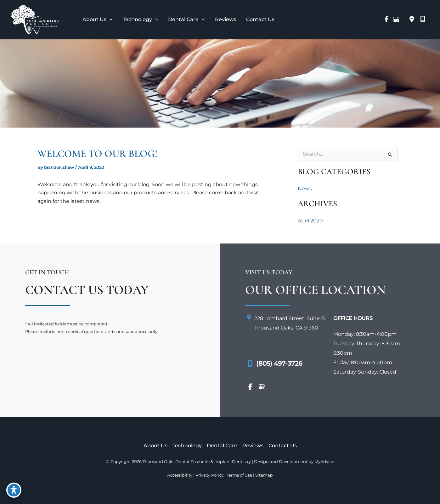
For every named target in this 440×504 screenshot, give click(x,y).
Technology (187, 446)
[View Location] (412, 20)
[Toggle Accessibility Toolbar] (14, 490)
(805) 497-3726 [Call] (279, 364)
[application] (110, 20)
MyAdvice (324, 461)
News (305, 189)
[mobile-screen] (423, 19)
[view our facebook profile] (386, 20)
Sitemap (264, 475)
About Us (155, 446)
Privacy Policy (209, 475)
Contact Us (283, 446)
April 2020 (310, 221)
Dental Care (222, 446)
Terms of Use (239, 475)
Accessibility (180, 475)
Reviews (253, 446)
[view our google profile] (396, 20)
